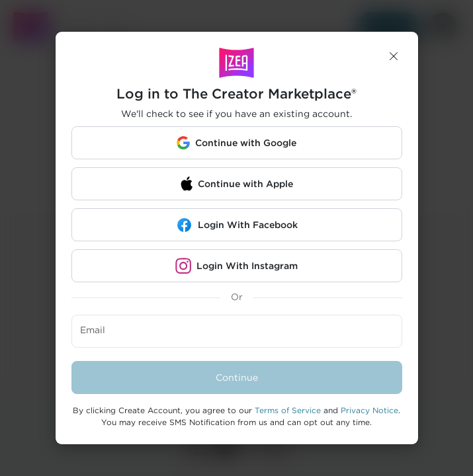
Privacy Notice (369, 410)
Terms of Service (288, 410)
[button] (394, 56)
